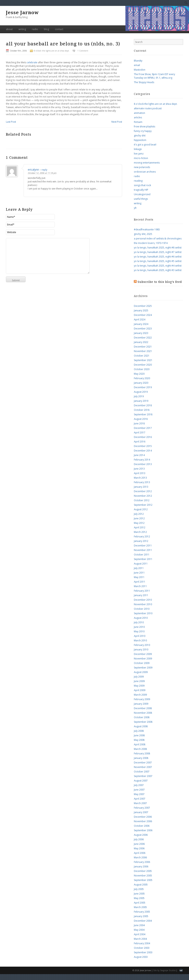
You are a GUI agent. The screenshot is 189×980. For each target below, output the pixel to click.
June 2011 (139, 573)
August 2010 (141, 618)
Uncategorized (142, 194)
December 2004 (143, 921)
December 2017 (143, 428)
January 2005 (141, 916)
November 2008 (143, 713)
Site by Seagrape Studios (164, 970)
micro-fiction (141, 158)
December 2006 (143, 817)
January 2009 (141, 704)
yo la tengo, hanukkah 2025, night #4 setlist (158, 266)
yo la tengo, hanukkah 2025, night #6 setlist (158, 257)
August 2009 (141, 672)
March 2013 (140, 478)
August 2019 (141, 392)
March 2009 (140, 695)
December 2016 (143, 437)
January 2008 (141, 758)
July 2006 (139, 839)
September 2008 (143, 722)
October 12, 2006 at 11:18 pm (42, 173)
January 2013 (141, 487)
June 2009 (139, 681)
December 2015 (143, 446)
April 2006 (140, 853)
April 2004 (140, 934)
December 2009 (143, 654)
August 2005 (141, 885)
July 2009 (139, 677)
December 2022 (143, 338)
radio (35, 29)
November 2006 (143, 821)
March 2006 (140, 857)
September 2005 (143, 880)
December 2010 (143, 600)
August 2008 (141, 726)
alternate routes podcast (148, 108)
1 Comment (83, 51)
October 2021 (142, 356)
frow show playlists (145, 126)
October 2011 (142, 555)
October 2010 (142, 609)
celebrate (32, 62)
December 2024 (143, 315)
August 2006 (141, 835)
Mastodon (140, 70)
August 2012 (141, 509)
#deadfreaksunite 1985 (147, 229)
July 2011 (139, 568)
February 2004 (142, 943)
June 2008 (139, 735)
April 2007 (140, 799)
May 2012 (139, 523)
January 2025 (141, 310)
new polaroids (142, 167)
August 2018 (141, 419)
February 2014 (142, 460)
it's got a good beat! (145, 145)
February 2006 (142, 862)
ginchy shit (140, 136)
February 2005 (142, 912)
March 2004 (140, 939)
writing (22, 29)
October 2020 (142, 369)
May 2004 (139, 930)
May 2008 (139, 740)
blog (46, 29)
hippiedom (140, 140)
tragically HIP (141, 190)
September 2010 (143, 613)
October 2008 (142, 717)
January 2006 (141, 866)
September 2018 (143, 414)
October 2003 (142, 948)
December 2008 (143, 708)
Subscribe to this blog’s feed (160, 282)
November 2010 (143, 604)
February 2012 (142, 536)
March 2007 (140, 803)
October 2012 (142, 500)
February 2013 (142, 482)
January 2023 (141, 333)
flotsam (138, 122)
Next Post (117, 122)
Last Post (11, 122)
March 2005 (140, 907)
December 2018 (143, 405)
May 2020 (139, 374)
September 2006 (143, 830)
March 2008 (140, 749)
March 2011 (140, 586)
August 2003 (141, 957)
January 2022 (141, 342)
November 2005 (143, 876)
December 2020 (143, 365)
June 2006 (139, 844)
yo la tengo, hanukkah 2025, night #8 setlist (158, 248)
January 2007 (141, 812)
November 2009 (143, 659)
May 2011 (139, 577)
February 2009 (142, 699)
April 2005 (140, 903)
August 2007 (141, 781)
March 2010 (140, 640)
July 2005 (139, 889)
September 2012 (143, 505)
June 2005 (139, 894)
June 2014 (139, 455)
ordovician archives (145, 172)
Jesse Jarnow (22, 13)
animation (139, 113)
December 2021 (143, 347)
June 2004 (139, 925)
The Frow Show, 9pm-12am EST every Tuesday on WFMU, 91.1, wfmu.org (154, 76)
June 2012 (139, 518)
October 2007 (142, 772)
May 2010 (139, 631)
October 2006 (142, 826)
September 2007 (143, 776)
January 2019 (141, 401)
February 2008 (142, 753)
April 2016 (140, 442)
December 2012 (143, 491)
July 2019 (139, 396)
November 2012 (143, 496)
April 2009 (140, 690)
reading (138, 181)
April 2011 (140, 582)
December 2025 (143, 306)
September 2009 (143, 668)
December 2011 (143, 546)
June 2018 (139, 423)
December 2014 (143, 451)
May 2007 (139, 794)
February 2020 (142, 378)
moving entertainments (147, 163)
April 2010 (140, 636)
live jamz (139, 154)
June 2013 (139, 469)
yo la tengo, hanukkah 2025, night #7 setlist (158, 252)
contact (59, 29)
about (9, 29)
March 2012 (140, 532)
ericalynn (33, 170)
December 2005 (143, 871)
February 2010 (142, 645)
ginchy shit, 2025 (143, 234)
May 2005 (139, 898)
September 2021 (143, 360)
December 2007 (143, 763)
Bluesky (138, 61)
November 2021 (143, 351)
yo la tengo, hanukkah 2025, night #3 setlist (158, 270)
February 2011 (142, 591)
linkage (138, 149)
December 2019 (143, 387)
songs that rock (142, 185)
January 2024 (141, 324)
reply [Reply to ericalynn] (44, 170)
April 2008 (140, 744)
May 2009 (139, 686)
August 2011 (141, 564)
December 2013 (143, 464)
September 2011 (143, 559)
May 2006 (139, 848)
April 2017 (140, 433)
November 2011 (143, 550)
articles (138, 117)
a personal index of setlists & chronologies (158, 239)
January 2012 (141, 541)
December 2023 (143, 329)
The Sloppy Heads (144, 82)
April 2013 (140, 473)
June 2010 (139, 627)
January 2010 (141, 650)
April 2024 (140, 319)
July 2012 (139, 514)
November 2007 (143, 767)
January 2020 (141, 383)
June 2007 (139, 790)
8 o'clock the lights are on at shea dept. (52, 51)
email (137, 65)
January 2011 (141, 595)
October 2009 (142, 663)
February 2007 (142, 808)
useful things (141, 199)
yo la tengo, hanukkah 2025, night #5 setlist (158, 261)
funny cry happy (143, 131)
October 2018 (142, 410)
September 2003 (143, 952)
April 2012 (140, 527)
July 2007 (139, 785)
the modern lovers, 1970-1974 (151, 243)
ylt (135, 208)
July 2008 (139, 731)
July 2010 (139, 622)
